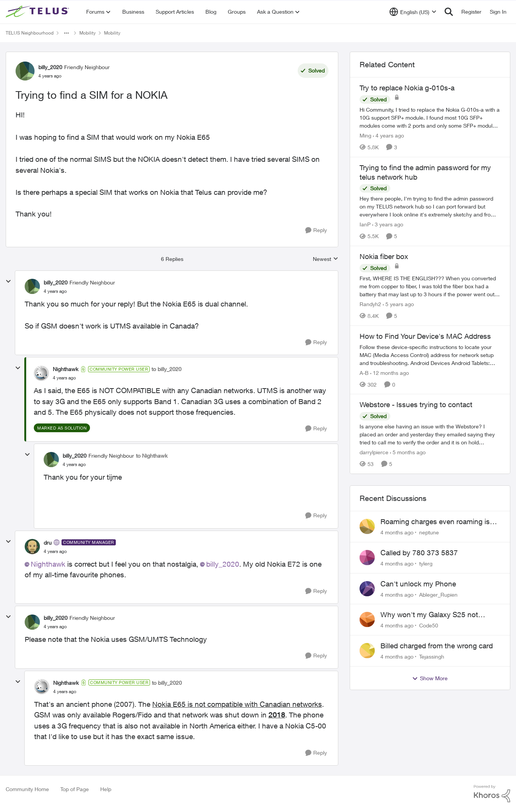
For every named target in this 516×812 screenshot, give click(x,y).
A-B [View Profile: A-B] (364, 372)
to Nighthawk (152, 456)
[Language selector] (413, 12)
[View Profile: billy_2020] (25, 71)
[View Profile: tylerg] (367, 558)
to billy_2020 (166, 369)
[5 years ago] (398, 304)
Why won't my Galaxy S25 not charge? (429, 615)
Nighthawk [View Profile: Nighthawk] (65, 369)
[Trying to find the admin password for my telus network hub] (430, 206)
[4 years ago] (388, 135)
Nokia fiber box (384, 256)
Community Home (27, 789)
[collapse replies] (8, 281)
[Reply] (316, 230)
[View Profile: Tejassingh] (367, 651)
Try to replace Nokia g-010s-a (407, 88)
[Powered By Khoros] (492, 794)
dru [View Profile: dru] (48, 543)
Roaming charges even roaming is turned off (435, 522)
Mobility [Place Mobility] (88, 33)
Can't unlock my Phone (418, 584)
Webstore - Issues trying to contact (416, 404)
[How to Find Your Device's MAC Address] (430, 355)
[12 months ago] (390, 372)
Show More (430, 678)
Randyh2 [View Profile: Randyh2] (370, 304)
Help (106, 789)
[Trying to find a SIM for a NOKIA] (55, 291)
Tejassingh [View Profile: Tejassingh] (432, 656)
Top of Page (75, 789)
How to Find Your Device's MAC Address (425, 336)
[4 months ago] (397, 532)
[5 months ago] (408, 452)
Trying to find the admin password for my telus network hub (425, 172)
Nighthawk (48, 564)
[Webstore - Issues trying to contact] (430, 434)
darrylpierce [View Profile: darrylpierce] (374, 452)
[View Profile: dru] (32, 547)
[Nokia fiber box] (430, 286)
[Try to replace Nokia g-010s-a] (430, 118)
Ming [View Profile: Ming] (365, 135)
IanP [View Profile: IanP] (365, 224)
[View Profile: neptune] (367, 526)
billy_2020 (223, 564)
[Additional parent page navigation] (66, 33)
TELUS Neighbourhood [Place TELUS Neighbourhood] (30, 33)
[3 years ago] (388, 224)
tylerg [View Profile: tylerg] (426, 563)
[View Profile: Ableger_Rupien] (367, 589)
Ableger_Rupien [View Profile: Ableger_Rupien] (438, 594)
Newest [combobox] (326, 259)
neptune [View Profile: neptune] (429, 532)
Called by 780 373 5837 (419, 553)
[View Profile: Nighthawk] (41, 373)
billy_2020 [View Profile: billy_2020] (50, 67)
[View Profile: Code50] (367, 619)
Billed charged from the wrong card (437, 646)
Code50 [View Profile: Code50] (429, 625)
